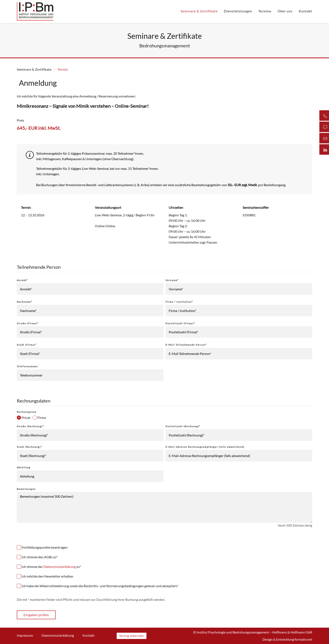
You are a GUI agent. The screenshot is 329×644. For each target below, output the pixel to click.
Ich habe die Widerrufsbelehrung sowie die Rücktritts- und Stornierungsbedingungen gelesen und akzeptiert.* (98, 586)
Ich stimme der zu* (49, 567)
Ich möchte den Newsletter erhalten (45, 576)
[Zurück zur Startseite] (35, 11)
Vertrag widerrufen (132, 636)
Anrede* (22, 280)
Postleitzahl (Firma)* (180, 323)
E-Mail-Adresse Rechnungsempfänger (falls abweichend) (205, 447)
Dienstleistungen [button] (238, 11)
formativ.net (303, 639)
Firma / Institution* (179, 302)
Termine (265, 11)
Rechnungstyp (27, 412)
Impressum (25, 635)
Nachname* (24, 302)
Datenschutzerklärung (60, 567)
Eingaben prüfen (36, 615)
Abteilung (24, 467)
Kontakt (305, 11)
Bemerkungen (26, 489)
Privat (24, 418)
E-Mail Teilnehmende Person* (186, 345)
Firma (39, 418)
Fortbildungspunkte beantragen (42, 547)
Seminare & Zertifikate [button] (199, 11)
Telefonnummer (27, 366)
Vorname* (172, 280)
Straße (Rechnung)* (30, 426)
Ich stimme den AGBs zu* (37, 557)
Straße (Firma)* (28, 323)
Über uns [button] (285, 11)
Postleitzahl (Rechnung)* (183, 426)
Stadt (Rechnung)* (29, 447)
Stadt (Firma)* (27, 345)
